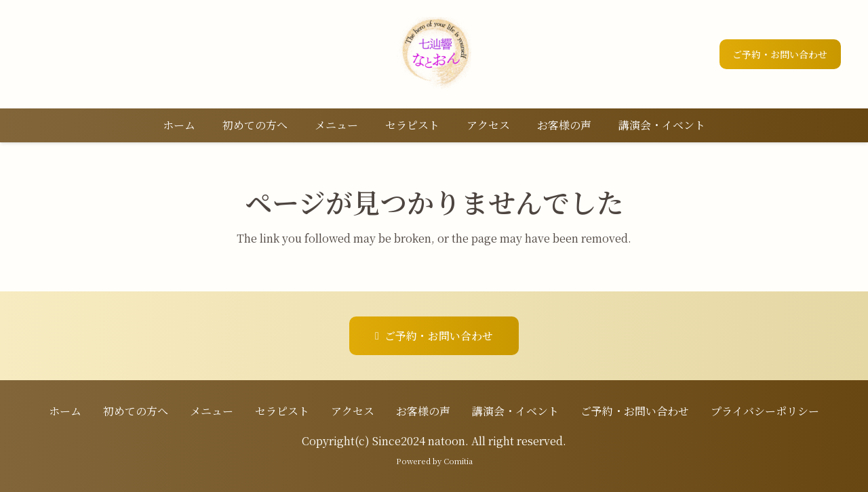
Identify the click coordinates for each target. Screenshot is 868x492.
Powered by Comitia (434, 461)
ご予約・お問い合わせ (635, 411)
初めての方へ (136, 411)
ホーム (65, 411)
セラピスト (282, 411)
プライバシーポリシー (765, 411)
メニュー (212, 411)
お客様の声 (423, 411)
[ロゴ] (434, 54)
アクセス (353, 411)
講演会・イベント (515, 411)
